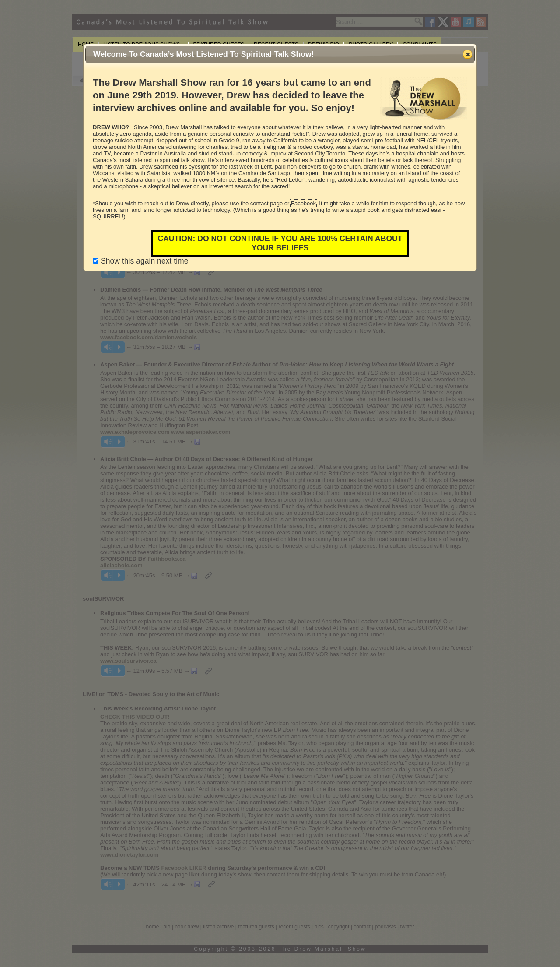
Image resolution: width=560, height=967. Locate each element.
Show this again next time (140, 261)
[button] (467, 54)
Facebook (303, 203)
